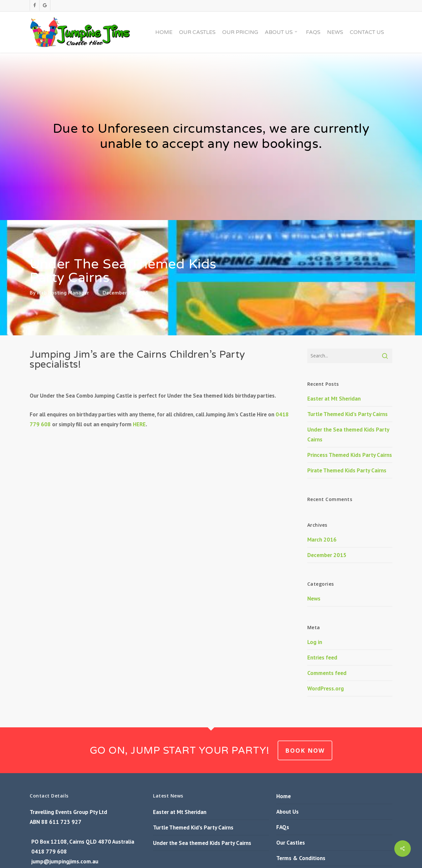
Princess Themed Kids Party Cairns (350, 455)
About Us (287, 812)
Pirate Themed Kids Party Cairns (347, 470)
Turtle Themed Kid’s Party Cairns (347, 414)
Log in (315, 642)
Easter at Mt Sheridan (334, 399)
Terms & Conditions (301, 858)
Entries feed (322, 658)
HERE (139, 424)
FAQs (283, 827)
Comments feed (327, 673)
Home (284, 796)
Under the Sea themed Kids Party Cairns (202, 843)
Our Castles (291, 843)
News (314, 599)
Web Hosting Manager (63, 293)
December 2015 (327, 555)
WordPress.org (326, 688)
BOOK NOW (305, 750)
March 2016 (322, 540)
